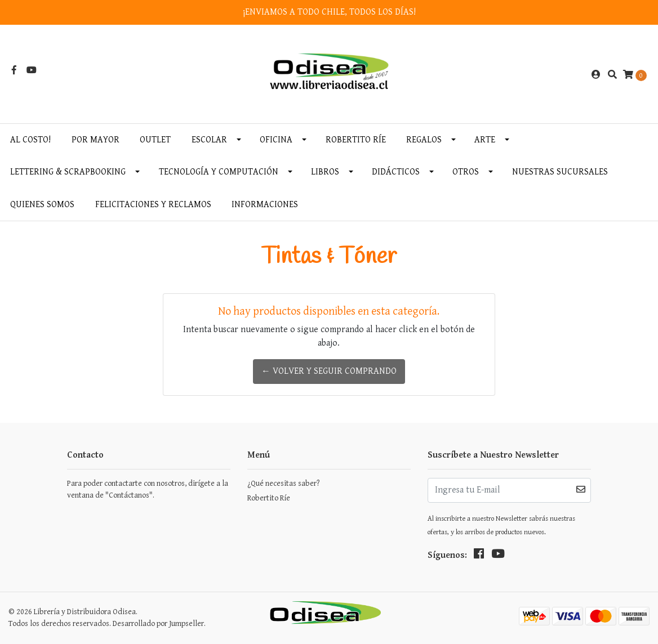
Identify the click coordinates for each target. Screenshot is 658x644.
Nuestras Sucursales (560, 172)
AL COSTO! (30, 140)
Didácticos (396, 172)
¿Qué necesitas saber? (283, 484)
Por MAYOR (95, 140)
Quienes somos (42, 205)
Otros (466, 172)
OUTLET (155, 140)
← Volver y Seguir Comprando (329, 371)
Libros (325, 172)
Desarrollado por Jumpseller (158, 624)
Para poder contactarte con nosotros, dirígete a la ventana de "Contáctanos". (148, 489)
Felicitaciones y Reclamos (153, 205)
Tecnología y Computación (219, 172)
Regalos (424, 140)
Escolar (209, 140)
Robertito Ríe (356, 140)
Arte (485, 140)
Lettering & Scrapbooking (68, 172)
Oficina (276, 140)
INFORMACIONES (265, 205)
